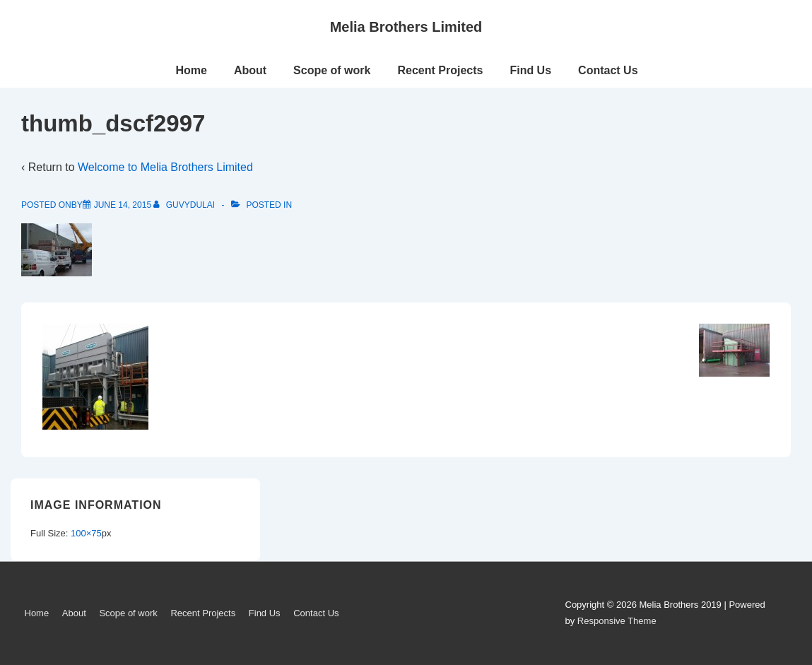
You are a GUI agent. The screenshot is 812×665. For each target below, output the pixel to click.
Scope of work (332, 70)
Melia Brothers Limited (406, 27)
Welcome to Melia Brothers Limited (165, 167)
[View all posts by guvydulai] (185, 205)
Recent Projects (440, 70)
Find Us (530, 70)
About (250, 70)
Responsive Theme (617, 621)
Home (191, 70)
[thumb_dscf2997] (123, 205)
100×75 (86, 533)
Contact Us (608, 70)
